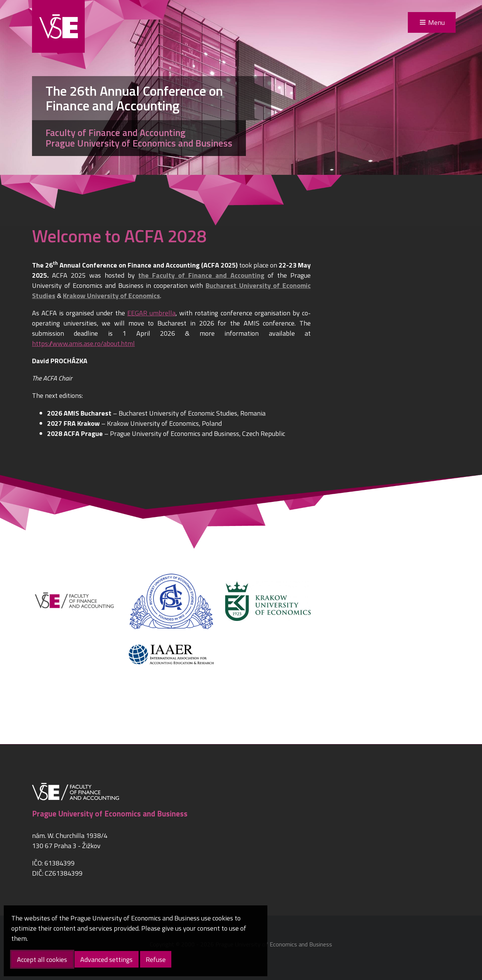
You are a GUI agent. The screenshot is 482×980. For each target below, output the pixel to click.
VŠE (58, 26)
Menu (436, 22)
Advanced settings (106, 959)
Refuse (156, 959)
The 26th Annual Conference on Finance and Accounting (134, 98)
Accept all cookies (42, 959)
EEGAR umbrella (151, 313)
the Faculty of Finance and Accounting (201, 275)
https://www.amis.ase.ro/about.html (83, 343)
